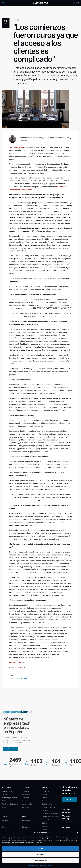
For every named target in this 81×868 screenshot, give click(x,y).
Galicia (44, 823)
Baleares (45, 829)
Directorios (5, 821)
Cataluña (45, 810)
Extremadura (47, 820)
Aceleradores (27, 821)
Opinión (4, 827)
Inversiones (26, 807)
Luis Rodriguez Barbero (18, 679)
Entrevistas (26, 798)
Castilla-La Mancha (49, 807)
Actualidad (26, 791)
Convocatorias (27, 824)
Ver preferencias (41, 860)
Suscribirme (70, 799)
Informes (5, 824)
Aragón (45, 795)
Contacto (5, 795)
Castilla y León (47, 804)
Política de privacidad (45, 865)
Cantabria (45, 801)
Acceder (11, 749)
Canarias (45, 798)
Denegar (41, 854)
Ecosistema (26, 795)
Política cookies (33, 865)
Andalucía (46, 791)
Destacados (26, 827)
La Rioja (45, 826)
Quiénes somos (7, 791)
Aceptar (41, 849)
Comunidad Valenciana (50, 817)
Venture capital (27, 804)
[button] (78, 833)
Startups (25, 801)
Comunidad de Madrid (50, 814)
